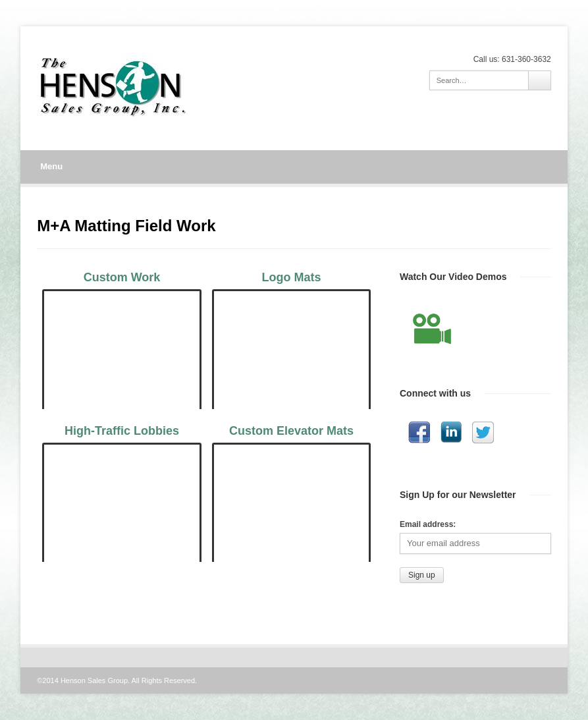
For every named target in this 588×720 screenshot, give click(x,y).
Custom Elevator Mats (291, 431)
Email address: (428, 524)
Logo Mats (292, 277)
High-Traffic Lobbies (122, 431)
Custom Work (122, 277)
